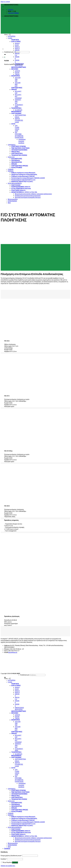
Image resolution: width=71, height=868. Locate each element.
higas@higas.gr (13, 652)
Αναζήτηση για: (9, 52)
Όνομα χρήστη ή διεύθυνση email (11, 856)
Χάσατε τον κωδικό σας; (8, 866)
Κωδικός (4, 859)
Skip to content (5, 2)
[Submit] (5, 54)
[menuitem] (16, 41)
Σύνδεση (15, 862)
